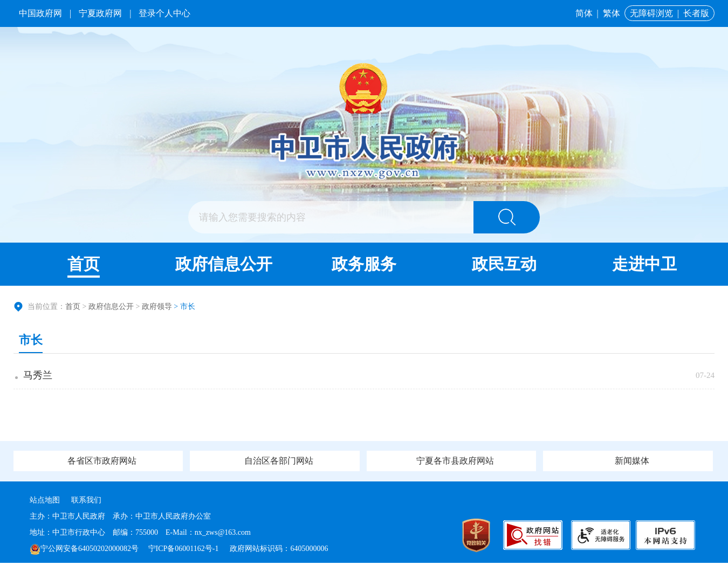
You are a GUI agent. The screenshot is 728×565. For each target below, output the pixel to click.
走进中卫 (644, 264)
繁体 (612, 13)
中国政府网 (40, 13)
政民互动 (504, 264)
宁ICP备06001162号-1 (184, 551)
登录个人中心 (164, 13)
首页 (84, 264)
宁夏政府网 (100, 13)
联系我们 (86, 502)
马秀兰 (39, 376)
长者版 (696, 13)
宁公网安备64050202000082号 (84, 551)
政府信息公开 (224, 264)
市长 (31, 340)
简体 (584, 13)
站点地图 (45, 502)
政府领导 (157, 306)
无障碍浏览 (651, 13)
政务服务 (364, 264)
